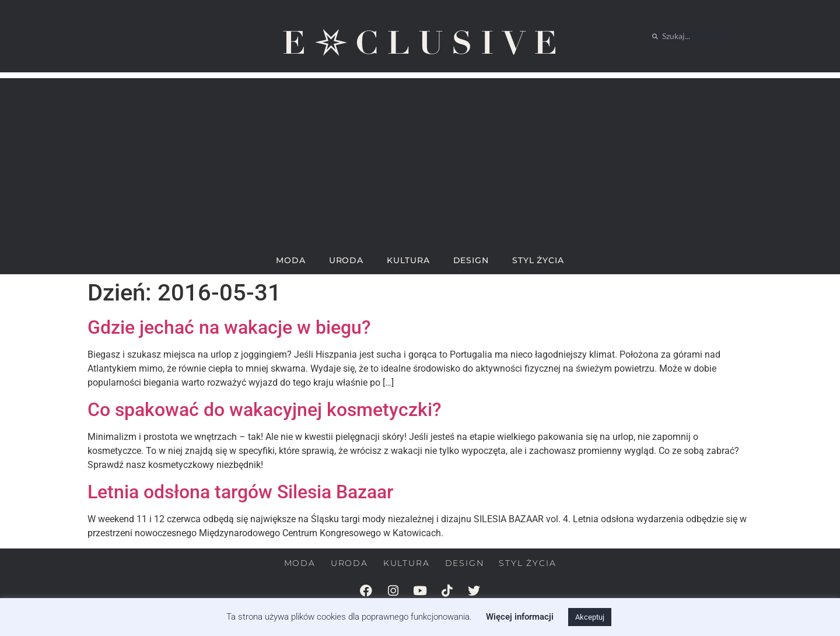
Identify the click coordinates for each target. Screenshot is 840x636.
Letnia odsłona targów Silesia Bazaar (240, 492)
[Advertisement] (420, 160)
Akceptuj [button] (590, 617)
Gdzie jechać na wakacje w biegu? (229, 327)
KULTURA (408, 260)
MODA (291, 260)
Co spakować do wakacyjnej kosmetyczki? (265, 410)
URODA (346, 260)
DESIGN (471, 260)
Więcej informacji (520, 617)
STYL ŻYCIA (538, 260)
